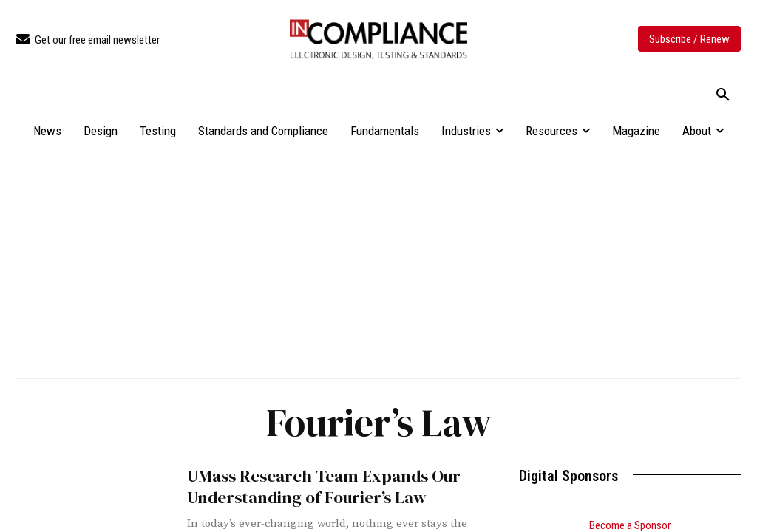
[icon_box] (88, 40)
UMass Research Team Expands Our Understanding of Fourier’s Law (314, 485)
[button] (723, 95)
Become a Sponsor (630, 525)
